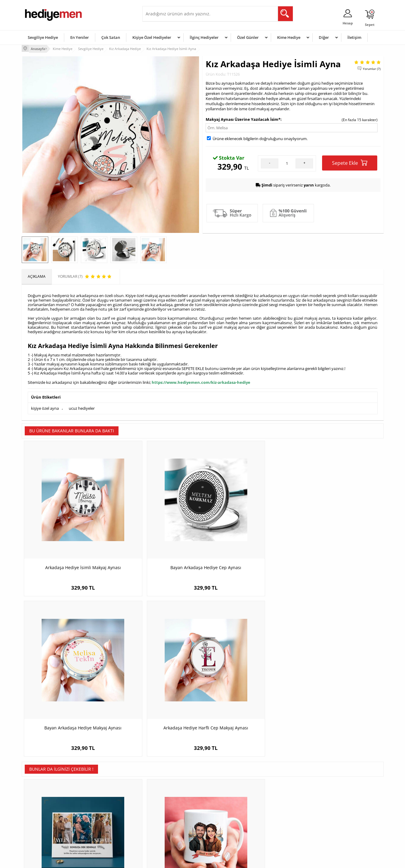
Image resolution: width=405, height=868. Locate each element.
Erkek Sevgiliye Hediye (164, 817)
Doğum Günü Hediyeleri (226, 799)
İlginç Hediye (277, 835)
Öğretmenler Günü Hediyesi (229, 826)
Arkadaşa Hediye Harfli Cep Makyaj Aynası (338, 535)
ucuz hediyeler (82, 406)
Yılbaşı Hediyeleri (220, 808)
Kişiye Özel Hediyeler (152, 37)
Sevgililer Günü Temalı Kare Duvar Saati (248, 681)
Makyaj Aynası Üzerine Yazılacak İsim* (243, 118)
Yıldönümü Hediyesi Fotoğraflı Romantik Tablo (67, 681)
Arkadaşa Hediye (280, 826)
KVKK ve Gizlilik (37, 826)
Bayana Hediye (279, 799)
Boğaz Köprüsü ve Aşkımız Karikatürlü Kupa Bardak (157, 681)
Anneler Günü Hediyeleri (226, 817)
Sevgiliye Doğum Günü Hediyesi (172, 808)
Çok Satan (111, 37)
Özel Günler (248, 37)
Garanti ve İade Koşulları (45, 817)
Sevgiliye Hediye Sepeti (165, 799)
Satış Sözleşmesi (39, 808)
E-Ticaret (184, 860)
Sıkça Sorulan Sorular (43, 835)
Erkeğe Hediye (278, 790)
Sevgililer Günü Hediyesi (226, 790)
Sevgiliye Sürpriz (99, 826)
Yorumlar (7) (372, 68)
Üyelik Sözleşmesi (40, 799)
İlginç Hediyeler (204, 37)
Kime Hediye (289, 37)
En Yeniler (80, 37)
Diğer (324, 37)
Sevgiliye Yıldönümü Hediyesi (170, 835)
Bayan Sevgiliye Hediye (165, 826)
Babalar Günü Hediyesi (225, 835)
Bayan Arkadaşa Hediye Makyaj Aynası (248, 532)
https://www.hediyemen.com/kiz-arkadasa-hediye (201, 381)
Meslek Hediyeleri (100, 835)
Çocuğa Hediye (279, 808)
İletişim (354, 37)
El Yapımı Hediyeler (101, 817)
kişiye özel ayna (45, 406)
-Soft (171, 860)
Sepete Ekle (350, 162)
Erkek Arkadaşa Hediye (104, 799)
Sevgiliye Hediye (43, 37)
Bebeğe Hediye (279, 817)
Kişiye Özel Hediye (100, 790)
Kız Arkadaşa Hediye (102, 808)
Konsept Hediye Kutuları (165, 790)
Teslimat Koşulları (40, 790)
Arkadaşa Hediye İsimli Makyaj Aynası (67, 532)
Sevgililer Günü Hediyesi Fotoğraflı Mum (338, 681)
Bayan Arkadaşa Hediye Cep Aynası (157, 532)
